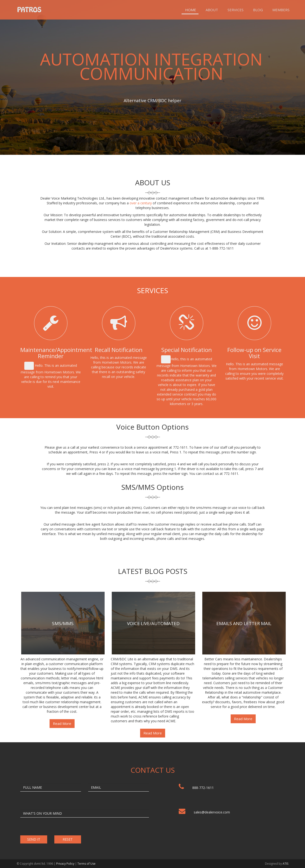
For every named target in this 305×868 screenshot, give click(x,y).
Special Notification (187, 350)
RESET (68, 839)
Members (281, 10)
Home (191, 10)
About (212, 10)
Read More (62, 723)
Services (236, 10)
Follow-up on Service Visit (254, 353)
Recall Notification (119, 350)
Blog (258, 10)
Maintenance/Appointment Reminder (56, 353)
